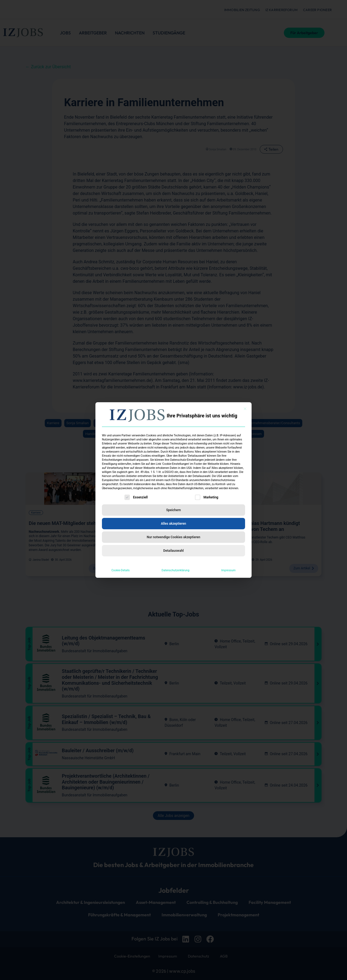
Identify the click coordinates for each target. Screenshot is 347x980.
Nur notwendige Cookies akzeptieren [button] (173, 537)
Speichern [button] (173, 510)
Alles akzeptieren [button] (174, 524)
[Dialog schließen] (245, 409)
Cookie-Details (121, 570)
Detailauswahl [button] (173, 551)
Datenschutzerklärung (175, 570)
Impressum (228, 570)
